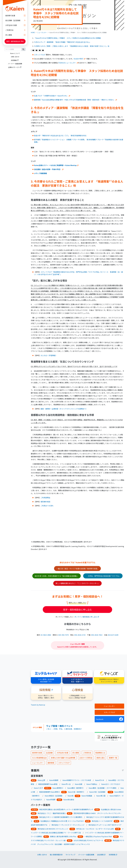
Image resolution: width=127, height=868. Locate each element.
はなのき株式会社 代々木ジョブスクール (88, 840)
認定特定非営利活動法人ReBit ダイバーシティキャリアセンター (98, 813)
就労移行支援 (16, 16)
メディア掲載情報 (40, 173)
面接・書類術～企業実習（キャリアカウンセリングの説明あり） (64, 409)
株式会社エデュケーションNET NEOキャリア (105, 825)
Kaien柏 (71, 796)
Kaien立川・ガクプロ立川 (111, 784)
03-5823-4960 (46, 635)
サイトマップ (70, 855)
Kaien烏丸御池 (69, 800)
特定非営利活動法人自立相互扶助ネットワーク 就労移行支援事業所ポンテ (66, 809)
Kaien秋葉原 (54, 780)
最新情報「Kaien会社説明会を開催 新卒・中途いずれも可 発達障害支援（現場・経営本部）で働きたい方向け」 (75, 100)
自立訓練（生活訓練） (16, 20)
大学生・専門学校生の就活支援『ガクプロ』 (104, 576)
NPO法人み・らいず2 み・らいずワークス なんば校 (95, 829)
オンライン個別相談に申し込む (86, 617)
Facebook (100, 719)
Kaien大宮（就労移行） (77, 792)
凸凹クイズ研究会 (86, 758)
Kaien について (15, 53)
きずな (45, 825)
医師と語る (101, 758)
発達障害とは (100, 753)
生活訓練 (49, 753)
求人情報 (16, 35)
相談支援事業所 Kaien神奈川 (50, 792)
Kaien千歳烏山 (92, 784)
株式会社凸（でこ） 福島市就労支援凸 (52, 813)
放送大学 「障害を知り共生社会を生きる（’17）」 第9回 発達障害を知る (60, 136)
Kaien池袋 (79, 784)
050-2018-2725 (80, 635)
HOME (33, 32)
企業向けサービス (14, 67)
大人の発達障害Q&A (39, 758)
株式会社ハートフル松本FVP (102, 821)
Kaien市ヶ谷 (66, 784)
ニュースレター (42, 32)
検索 (23, 49)
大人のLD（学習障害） (49, 355)
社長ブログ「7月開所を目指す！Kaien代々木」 (52, 96)
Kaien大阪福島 (87, 796)
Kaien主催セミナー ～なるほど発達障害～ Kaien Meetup (55, 165)
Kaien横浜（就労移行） (76, 788)
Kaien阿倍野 (51, 800)
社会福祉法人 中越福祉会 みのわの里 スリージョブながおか (62, 821)
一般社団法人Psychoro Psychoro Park (98, 836)
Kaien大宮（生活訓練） (98, 792)
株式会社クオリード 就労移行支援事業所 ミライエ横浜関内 (61, 817)
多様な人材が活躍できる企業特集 (63, 758)
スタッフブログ (40, 55)
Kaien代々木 (100, 780)
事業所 (35, 770)
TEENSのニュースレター (68, 63)
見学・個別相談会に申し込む (77, 609)
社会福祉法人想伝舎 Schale (111, 809)
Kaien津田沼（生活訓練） (54, 796)
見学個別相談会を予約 (15, 41)
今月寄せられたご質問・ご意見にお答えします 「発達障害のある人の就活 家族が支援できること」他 (72, 46)
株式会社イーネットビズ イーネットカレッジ (68, 825)
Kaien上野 (41, 780)
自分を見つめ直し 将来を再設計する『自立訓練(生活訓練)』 (56, 576)
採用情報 (14, 60)
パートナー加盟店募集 (15, 64)
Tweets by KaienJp (38, 705)
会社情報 (100, 855)
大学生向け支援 (16, 25)
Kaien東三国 (101, 796)
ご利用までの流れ (47, 506)
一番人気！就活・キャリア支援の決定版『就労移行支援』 (77, 569)
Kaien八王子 (38, 788)
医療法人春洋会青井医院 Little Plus (63, 836)
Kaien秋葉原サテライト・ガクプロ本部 (77, 780)
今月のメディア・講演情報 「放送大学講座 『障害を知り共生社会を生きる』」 (62, 42)
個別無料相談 (45, 502)
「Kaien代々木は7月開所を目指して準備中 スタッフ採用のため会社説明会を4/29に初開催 (67, 38)
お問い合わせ (15, 57)
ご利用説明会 (45, 498)
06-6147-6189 (113, 635)
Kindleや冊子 (79, 59)
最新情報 (51, 763)
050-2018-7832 (97, 635)
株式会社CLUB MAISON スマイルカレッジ (53, 829)
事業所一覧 (113, 758)
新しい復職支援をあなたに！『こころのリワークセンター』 (77, 583)
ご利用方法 (16, 30)
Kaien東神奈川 (58, 788)
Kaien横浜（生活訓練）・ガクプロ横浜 (102, 788)
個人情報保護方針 (56, 855)
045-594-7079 (63, 635)
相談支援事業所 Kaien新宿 (48, 784)
